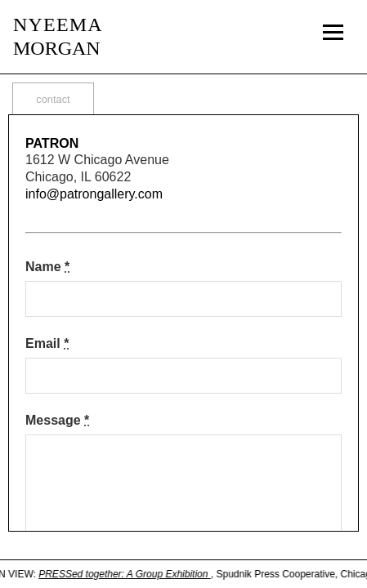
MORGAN (58, 36)
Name (47, 267)
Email (47, 343)
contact (53, 99)
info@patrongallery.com (94, 194)
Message (57, 420)
